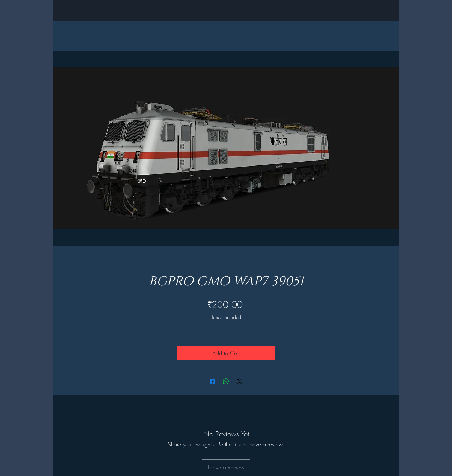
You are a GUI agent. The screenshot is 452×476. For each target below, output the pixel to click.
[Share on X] (239, 381)
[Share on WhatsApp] (226, 381)
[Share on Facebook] (213, 381)
